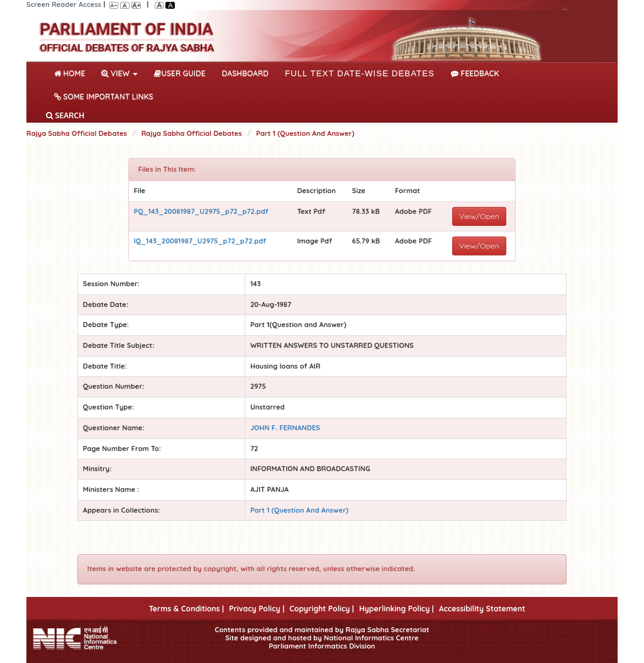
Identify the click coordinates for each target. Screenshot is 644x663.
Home (72, 72)
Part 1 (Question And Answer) (305, 133)
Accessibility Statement (482, 609)
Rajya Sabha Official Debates (77, 133)
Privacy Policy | (257, 609)
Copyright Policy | (322, 609)
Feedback (475, 73)
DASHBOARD (245, 73)
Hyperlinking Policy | (397, 609)
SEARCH (65, 115)
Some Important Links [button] (104, 97)
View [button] (119, 73)
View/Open (479, 216)
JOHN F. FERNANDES (285, 428)
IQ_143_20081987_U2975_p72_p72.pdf (200, 241)
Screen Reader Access (64, 4)
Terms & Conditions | (186, 609)
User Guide (180, 73)
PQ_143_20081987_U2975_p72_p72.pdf (201, 211)
